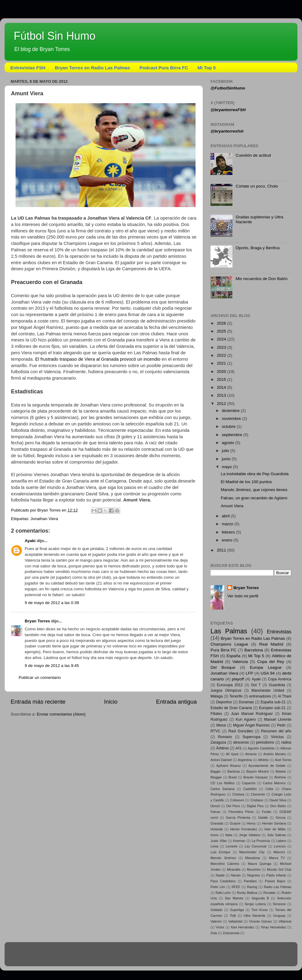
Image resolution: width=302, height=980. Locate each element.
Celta (269, 789)
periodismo (265, 742)
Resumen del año (276, 731)
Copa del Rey (271, 662)
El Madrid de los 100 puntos (246, 482)
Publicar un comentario (40, 678)
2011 (222, 550)
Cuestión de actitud (253, 155)
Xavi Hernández (243, 927)
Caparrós (249, 783)
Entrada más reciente (38, 702)
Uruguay (279, 916)
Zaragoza (218, 742)
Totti (233, 916)
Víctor (220, 927)
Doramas (246, 702)
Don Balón (278, 806)
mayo (227, 467)
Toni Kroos (260, 910)
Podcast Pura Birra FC (164, 68)
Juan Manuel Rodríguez (252, 714)
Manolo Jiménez (223, 858)
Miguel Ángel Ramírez (252, 725)
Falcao (215, 812)
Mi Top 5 (207, 68)
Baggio (216, 771)
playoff (238, 679)
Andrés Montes (275, 754)
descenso (241, 742)
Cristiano (257, 800)
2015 (222, 379)
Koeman (239, 841)
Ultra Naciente (255, 916)
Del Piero (233, 806)
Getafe (263, 818)
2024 (222, 339)
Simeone (279, 904)
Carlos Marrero (274, 783)
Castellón (250, 789)
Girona (280, 818)
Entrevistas (279, 632)
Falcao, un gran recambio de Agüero (254, 498)
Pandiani (250, 881)
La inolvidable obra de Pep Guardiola (255, 474)
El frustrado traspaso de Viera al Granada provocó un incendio (98, 359)
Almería (251, 754)
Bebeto (281, 771)
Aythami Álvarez (229, 766)
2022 (222, 355)
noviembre (232, 419)
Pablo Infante (276, 875)
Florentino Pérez (241, 812)
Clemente (258, 794)
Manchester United (268, 690)
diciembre (231, 411)
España (233, 656)
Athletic (263, 760)
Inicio (111, 702)
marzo (228, 524)
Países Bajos (275, 881)
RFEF (236, 887)
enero (228, 540)
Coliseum (237, 800)
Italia (229, 835)
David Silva (278, 800)
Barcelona (254, 650)
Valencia (240, 662)
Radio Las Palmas (278, 887)
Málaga (217, 696)
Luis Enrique (220, 852)
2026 (222, 323)
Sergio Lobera (255, 904)
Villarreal (285, 921)
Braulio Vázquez (256, 777)
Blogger (216, 777)
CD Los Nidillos (223, 783)
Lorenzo (280, 846)
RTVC (216, 731)
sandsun (162, 957)
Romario (225, 737)
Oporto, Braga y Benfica (257, 248)
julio (226, 451)
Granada (217, 823)
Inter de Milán (275, 829)
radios (286, 742)
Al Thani (284, 696)
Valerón (216, 921)
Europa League (266, 667)
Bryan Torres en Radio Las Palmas (92, 68)
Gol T (256, 685)
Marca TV (277, 858)
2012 (222, 404)
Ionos (214, 835)
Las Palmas (229, 631)
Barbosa (234, 771)
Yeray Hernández (273, 927)
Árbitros (222, 748)
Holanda (217, 829)
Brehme (280, 777)
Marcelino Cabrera (225, 864)
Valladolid (235, 921)
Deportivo (224, 702)
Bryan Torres (37, 621)
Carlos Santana (223, 789)
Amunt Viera (232, 506)
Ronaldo (269, 893)
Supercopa (252, 737)
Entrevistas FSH (28, 68)
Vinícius (277, 737)
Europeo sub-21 (272, 708)
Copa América (280, 679)
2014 (222, 387)
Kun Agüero (246, 720)
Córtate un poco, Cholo (257, 186)
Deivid (215, 806)
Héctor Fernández (244, 829)
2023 (222, 347)
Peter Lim (218, 887)
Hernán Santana (274, 823)
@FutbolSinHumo (228, 88)
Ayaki (30, 541)
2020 (222, 372)
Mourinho (254, 869)
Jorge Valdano (250, 835)
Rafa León (223, 893)
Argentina (245, 760)
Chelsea (238, 794)
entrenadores (260, 696)
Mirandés (234, 869)
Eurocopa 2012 (230, 685)
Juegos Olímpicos (226, 690)
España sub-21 (273, 702)
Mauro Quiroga (259, 864)
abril (226, 516)
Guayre (235, 823)
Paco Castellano (223, 881)
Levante (232, 846)
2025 (222, 331)
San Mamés (234, 898)
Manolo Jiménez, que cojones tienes (254, 490)
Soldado (217, 910)
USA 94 (268, 673)
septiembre (233, 435)
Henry (251, 823)
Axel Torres (283, 760)
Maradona (252, 858)
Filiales (216, 714)
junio (227, 459)
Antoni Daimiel (221, 760)
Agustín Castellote (261, 748)
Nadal (220, 875)
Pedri (281, 725)
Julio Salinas (276, 835)
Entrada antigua (176, 702)
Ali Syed (232, 754)
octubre (229, 426)
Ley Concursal (255, 846)
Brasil (233, 777)
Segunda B (260, 898)
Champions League (229, 644)
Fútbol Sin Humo (55, 36)
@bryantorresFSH (228, 110)
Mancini (279, 852)
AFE (239, 748)
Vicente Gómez (260, 921)
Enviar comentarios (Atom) (61, 714)
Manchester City (252, 852)
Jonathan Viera (44, 519)
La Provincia (261, 841)
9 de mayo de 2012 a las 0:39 (52, 603)
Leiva (214, 846)
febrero (229, 532)
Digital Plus (255, 806)
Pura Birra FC (223, 650)
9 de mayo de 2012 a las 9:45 (52, 666)
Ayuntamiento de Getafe (267, 766)
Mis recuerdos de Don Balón (261, 279)
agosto (228, 443)
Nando (236, 875)
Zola (214, 933)
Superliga (237, 910)
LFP (249, 673)
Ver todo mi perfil (243, 596)
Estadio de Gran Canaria (231, 708)
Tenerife (236, 696)
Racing (252, 887)
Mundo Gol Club (279, 869)
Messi (221, 725)
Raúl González (241, 731)
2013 (222, 395)
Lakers (281, 841)
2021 (222, 363)
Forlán (267, 812)
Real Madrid (271, 644)
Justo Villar (219, 841)
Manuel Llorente (278, 720)
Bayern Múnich (258, 771)
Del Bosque (223, 667)
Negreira (253, 875)
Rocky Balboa (247, 893)
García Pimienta (238, 818)
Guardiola (277, 685)
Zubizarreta (231, 933)
